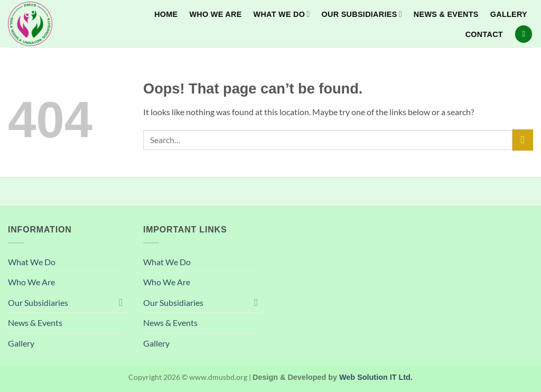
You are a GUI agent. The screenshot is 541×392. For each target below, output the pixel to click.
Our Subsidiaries (362, 14)
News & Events (446, 14)
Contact (484, 34)
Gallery (509, 14)
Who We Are (215, 14)
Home (166, 14)
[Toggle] (121, 302)
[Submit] (523, 140)
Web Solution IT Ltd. (376, 377)
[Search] (524, 34)
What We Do (282, 14)
